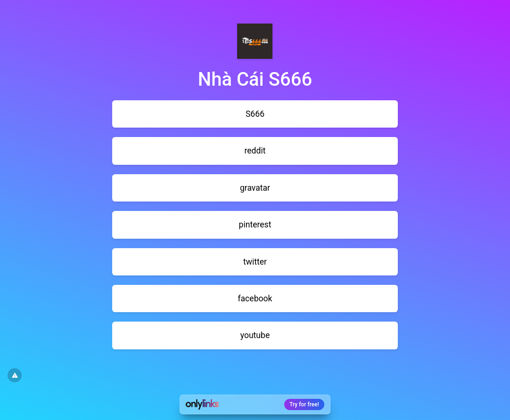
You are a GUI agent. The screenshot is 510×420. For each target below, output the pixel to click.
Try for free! (304, 404)
